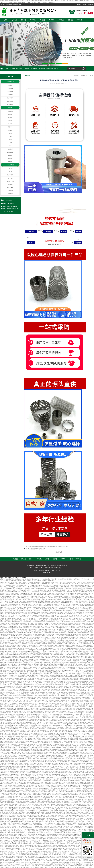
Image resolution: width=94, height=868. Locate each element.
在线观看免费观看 (62, 609)
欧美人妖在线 (30, 689)
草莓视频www (23, 629)
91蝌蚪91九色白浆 (33, 718)
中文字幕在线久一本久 (44, 795)
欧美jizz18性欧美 (32, 788)
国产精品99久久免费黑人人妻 (74, 623)
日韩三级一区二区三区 (62, 669)
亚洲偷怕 (53, 719)
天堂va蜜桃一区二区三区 (62, 659)
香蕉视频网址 (55, 585)
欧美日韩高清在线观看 (55, 847)
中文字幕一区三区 (61, 670)
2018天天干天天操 (82, 667)
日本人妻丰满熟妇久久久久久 (35, 629)
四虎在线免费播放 (24, 623)
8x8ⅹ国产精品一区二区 (43, 771)
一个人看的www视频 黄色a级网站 (83, 773)
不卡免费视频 (65, 714)
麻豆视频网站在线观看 (38, 628)
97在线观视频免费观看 (59, 782)
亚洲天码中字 (74, 817)
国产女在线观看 (40, 828)
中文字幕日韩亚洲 (61, 603)
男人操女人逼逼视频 (59, 664)
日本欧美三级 (15, 735)
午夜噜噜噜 (53, 751)
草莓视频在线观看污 (22, 645)
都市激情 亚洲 (35, 725)
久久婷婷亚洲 (49, 634)
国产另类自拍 (8, 622)
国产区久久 (7, 703)
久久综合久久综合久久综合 (9, 825)
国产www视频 (6, 653)
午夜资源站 (6, 686)
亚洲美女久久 (90, 727)
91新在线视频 (29, 612)
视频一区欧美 (64, 607)
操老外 (10, 746)
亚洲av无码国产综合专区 (38, 779)
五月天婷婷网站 (65, 675)
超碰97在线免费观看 (11, 694)
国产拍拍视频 (19, 727)
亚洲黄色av (40, 799)
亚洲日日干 (75, 588)
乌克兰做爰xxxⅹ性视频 (42, 680)
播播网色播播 (62, 810)
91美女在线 (59, 650)
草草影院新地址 (84, 655)
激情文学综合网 (32, 606)
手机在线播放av (69, 773)
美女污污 (49, 833)
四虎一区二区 (59, 696)
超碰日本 (28, 856)
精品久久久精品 (48, 623)
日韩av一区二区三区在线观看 (76, 590)
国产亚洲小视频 (64, 762)
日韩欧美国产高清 (84, 609)
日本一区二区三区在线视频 (47, 587)
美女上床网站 (9, 809)
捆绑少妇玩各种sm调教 (9, 642)
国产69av (67, 740)
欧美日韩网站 (32, 584)
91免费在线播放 (24, 678)
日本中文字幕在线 (83, 661)
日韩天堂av (80, 815)
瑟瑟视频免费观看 (69, 705)
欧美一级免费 (11, 593)
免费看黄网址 (54, 834)
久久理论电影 (65, 801)
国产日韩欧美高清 (29, 732)
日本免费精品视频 (66, 749)
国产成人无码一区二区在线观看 (86, 722)
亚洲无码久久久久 (71, 618)
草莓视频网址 (25, 724)
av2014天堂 (51, 796)
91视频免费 (57, 699)
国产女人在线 (7, 637)
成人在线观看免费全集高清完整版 (22, 588)
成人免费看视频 (38, 691)
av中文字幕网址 (84, 640)
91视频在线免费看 (74, 721)
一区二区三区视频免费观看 (71, 855)
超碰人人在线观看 (41, 708)
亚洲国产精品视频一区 (34, 667)
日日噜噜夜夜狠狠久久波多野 (44, 606)
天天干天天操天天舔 (39, 582)
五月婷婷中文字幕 (5, 631)
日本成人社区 (8, 733)
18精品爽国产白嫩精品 (67, 732)
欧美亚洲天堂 (33, 685)
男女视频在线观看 (67, 658)
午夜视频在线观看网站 (82, 642)
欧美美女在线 (43, 730)
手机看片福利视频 (34, 633)
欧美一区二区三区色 (77, 644)
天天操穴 (9, 688)
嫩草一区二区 (90, 787)
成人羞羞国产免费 (56, 806)
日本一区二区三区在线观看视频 (24, 659)
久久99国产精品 (69, 735)
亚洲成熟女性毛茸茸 (12, 691)
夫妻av (62, 752)
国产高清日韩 (90, 611)
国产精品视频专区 (34, 825)
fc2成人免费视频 (90, 603)
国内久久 (58, 607)
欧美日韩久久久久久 (85, 721)
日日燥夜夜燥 (30, 696)
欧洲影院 (58, 628)
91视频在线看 (47, 689)
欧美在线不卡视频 (11, 661)
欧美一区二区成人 (39, 590)
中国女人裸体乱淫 (41, 592)
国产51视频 (20, 691)
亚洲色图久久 (80, 598)
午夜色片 (68, 842)
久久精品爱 (36, 749)
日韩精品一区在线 (53, 644)
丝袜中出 (14, 647)
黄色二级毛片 (67, 656)
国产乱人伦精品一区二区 (16, 804)
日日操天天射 (85, 623)
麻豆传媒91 (71, 724)
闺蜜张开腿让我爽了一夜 (66, 765)
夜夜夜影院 (62, 645)
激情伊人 (54, 622)
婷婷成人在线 (88, 862)
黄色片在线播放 (56, 614)
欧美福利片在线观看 (42, 631)
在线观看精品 (52, 688)
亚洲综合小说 (20, 719)
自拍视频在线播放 (17, 746)
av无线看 (33, 856)
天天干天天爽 (9, 601)
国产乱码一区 (5, 607)
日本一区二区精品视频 (79, 603)
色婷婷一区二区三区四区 (6, 612)
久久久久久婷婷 (26, 626)
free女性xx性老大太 (41, 733)
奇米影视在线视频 (44, 694)
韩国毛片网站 (65, 584)
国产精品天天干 (78, 810)
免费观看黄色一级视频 (86, 795)
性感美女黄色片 (32, 678)
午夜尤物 (25, 834)
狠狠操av (26, 633)
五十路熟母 (20, 674)
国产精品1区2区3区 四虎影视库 (10, 814)
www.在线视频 (13, 640)
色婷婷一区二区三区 (38, 650)
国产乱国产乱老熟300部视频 (49, 599)
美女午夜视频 (40, 829)
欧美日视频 (16, 596)
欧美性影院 (15, 595)
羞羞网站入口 (7, 672)
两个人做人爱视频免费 (51, 642)
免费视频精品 (55, 689)
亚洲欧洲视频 (29, 670)
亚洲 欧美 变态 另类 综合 (49, 647)
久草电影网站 (16, 766)
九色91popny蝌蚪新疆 (50, 803)
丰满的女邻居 (13, 653)
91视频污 (50, 666)
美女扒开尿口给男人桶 (23, 647)
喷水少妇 (55, 776)
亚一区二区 (88, 689)
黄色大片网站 (69, 603)
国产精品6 (23, 842)
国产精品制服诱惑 (70, 710)
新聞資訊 (33, 20)
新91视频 (34, 639)
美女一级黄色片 (19, 633)
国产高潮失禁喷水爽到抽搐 (67, 729)
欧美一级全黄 (19, 662)
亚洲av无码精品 (21, 656)
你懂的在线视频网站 (9, 707)
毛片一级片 (59, 837)
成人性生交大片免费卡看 (82, 710)
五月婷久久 (30, 607)
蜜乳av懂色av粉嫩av (13, 648)
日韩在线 (34, 697)
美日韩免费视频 (19, 710)
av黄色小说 (39, 724)
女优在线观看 (29, 640)
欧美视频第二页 (21, 611)
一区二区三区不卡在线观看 (22, 615)
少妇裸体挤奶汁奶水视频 (55, 702)
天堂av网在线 (46, 620)
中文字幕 (35, 807)
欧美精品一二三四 (80, 625)
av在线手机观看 (66, 593)
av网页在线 (47, 779)
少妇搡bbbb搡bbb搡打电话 (87, 785)
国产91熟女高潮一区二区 (21, 833)
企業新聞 (91, 76)
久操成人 (89, 798)
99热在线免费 (74, 730)
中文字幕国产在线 (80, 648)
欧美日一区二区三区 (16, 844)
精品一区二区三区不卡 (10, 853)
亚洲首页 (56, 850)
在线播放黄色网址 (71, 834)
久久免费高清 (20, 740)
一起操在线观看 (89, 818)
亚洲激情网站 (76, 850)
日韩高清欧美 (61, 817)
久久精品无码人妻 (45, 714)
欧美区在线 (16, 809)
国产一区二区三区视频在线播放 (54, 718)
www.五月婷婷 (76, 803)
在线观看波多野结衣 (64, 585)
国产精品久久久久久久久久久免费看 (66, 674)
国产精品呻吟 (48, 590)
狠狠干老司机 (29, 603)
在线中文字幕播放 (66, 823)
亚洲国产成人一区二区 (84, 799)
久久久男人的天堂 (21, 590)
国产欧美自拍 (16, 837)
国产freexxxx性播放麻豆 (22, 825)
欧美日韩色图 (13, 722)
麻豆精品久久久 (84, 659)
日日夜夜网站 (69, 746)
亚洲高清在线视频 (49, 810)
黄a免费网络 (26, 692)
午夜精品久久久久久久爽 (39, 861)
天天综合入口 (28, 729)
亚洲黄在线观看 (18, 834)
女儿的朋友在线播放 (28, 582)
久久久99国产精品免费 (29, 625)
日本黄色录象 (76, 606)
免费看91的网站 (39, 656)
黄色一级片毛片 (88, 815)
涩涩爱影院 (72, 599)
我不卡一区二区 (37, 699)
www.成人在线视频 (61, 631)
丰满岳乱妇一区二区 (23, 666)
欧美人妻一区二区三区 (63, 615)
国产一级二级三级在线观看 (73, 774)
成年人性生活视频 (13, 666)
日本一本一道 (72, 744)
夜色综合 (83, 617)
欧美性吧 (39, 681)
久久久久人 (55, 859)
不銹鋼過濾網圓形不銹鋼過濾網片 (37, 549)
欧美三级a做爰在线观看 (88, 634)
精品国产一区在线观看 (80, 724)
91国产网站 (79, 752)
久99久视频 (26, 662)
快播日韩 (39, 751)
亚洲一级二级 (79, 618)
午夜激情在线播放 (80, 784)
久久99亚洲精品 (41, 677)
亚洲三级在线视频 (35, 763)
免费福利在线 (76, 845)
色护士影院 (48, 749)
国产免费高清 (61, 648)
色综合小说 (11, 702)
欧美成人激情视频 (54, 855)
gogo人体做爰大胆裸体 (16, 703)
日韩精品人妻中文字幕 (62, 640)
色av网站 (5, 683)
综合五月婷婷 (44, 640)
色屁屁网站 (82, 738)
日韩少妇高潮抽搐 (77, 828)
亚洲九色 (61, 656)
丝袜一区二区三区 (19, 782)
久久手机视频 (77, 685)
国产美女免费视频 (56, 801)
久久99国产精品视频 (5, 724)
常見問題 (70, 20)
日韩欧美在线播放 (27, 628)
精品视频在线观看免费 (86, 774)
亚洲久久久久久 (69, 601)
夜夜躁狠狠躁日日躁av (19, 612)
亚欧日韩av (47, 839)
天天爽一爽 (25, 606)
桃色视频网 (8, 651)
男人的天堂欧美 (23, 614)
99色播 (55, 623)
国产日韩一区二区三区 (30, 708)
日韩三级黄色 (44, 666)
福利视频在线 (45, 847)
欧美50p (18, 631)
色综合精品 (54, 710)
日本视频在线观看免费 (20, 603)
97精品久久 (45, 809)
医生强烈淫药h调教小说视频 (52, 617)
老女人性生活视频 (68, 696)
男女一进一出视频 (68, 622)
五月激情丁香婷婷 (86, 697)
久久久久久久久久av (86, 803)
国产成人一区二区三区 (17, 692)
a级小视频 (13, 779)
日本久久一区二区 (80, 703)
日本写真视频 (18, 806)
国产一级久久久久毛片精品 (75, 779)
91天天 (88, 681)
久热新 (21, 730)
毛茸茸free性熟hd (33, 648)
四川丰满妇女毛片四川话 (8, 784)
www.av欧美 (29, 611)
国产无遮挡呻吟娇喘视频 (68, 639)
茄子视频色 (54, 678)
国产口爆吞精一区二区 (57, 582)
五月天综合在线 (84, 658)
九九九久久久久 (64, 766)
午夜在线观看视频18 (9, 662)
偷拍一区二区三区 (23, 667)
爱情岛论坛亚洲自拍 (77, 656)
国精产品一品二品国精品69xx (12, 771)
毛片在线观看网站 (29, 782)
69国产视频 (19, 845)
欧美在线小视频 (85, 680)
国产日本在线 (23, 604)
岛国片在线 (81, 818)
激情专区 (11, 603)
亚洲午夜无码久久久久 (42, 584)
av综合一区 (71, 733)
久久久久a (45, 738)
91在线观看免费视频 (49, 612)
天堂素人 (4, 790)
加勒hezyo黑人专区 (7, 730)
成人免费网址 (71, 844)
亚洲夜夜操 (20, 722)
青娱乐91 (47, 770)
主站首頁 (79, 4)
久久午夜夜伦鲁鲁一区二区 (18, 681)
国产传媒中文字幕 (30, 864)
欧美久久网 (60, 622)
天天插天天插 (21, 716)
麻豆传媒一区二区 (33, 595)
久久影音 (73, 736)
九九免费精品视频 (35, 714)
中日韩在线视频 (8, 777)
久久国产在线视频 (49, 683)
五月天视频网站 (32, 599)
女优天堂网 (91, 743)
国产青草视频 (4, 855)
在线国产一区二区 (66, 788)
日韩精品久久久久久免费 (75, 699)
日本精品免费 (35, 757)
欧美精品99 (88, 585)
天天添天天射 (7, 831)
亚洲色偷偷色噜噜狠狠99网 (31, 719)
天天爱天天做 (77, 732)
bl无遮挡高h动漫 (59, 685)
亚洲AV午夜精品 (21, 639)
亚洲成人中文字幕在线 (47, 588)
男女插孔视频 (21, 670)
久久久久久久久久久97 (40, 736)
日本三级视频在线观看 (73, 609)
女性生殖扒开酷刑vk (86, 584)
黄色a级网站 (88, 615)
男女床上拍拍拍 (34, 748)
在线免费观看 (42, 757)
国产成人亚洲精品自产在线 (67, 617)
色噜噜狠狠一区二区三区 (71, 743)
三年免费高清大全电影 (61, 770)
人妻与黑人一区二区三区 (43, 862)
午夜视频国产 (82, 611)
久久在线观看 (45, 699)
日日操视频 (90, 645)
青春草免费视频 (44, 759)
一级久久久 (35, 634)
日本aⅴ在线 (18, 636)
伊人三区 (12, 607)
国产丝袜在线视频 (76, 629)
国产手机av (34, 681)
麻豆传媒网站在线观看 (12, 799)
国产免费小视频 (4, 633)
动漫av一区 (88, 617)
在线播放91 (89, 807)
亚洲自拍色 (13, 672)
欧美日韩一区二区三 (32, 823)
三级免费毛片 (58, 825)
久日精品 (84, 727)
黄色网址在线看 (19, 702)
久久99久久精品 (60, 759)
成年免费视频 (21, 653)
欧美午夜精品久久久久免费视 (75, 626)
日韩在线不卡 (77, 592)
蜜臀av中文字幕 (61, 661)
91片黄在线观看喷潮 (38, 659)
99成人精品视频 (6, 614)
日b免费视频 (4, 604)
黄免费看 (48, 798)
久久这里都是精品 (39, 696)
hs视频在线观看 (8, 696)
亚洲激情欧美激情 (55, 595)
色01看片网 (28, 716)
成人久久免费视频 (55, 744)
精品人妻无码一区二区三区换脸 (74, 634)
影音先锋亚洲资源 (5, 820)
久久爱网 (88, 622)
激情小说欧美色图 (84, 662)
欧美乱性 (76, 601)
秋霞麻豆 (76, 587)
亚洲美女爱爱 (41, 788)
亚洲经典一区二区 (26, 806)
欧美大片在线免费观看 (45, 585)
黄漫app (25, 722)
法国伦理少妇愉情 (81, 620)
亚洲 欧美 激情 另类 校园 (6, 768)
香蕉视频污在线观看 (85, 650)
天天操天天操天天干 (29, 674)
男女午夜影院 (83, 645)
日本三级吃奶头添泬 (74, 659)
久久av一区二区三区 (41, 707)
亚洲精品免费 (14, 667)
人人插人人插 (15, 713)
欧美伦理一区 (87, 595)
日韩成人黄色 (36, 640)
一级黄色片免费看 (16, 598)
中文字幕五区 (5, 773)
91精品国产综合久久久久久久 (70, 686)
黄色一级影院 (38, 781)
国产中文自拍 (77, 582)
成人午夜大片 (8, 669)
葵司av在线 (17, 829)
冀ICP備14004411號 (62, 565)
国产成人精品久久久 (28, 617)
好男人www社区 (9, 664)
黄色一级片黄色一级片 (15, 606)
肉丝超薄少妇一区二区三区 (35, 722)
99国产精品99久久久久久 (51, 596)
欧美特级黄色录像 (8, 628)
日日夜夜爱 (3, 850)
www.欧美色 (3, 795)
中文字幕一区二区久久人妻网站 (27, 592)
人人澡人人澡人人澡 (34, 840)
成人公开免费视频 (53, 633)
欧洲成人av (30, 702)
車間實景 (61, 20)
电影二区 (57, 766)
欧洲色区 (22, 809)
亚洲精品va (89, 716)
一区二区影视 (19, 617)
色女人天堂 (35, 755)
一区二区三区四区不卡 (44, 648)
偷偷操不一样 (63, 653)
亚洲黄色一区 (73, 595)
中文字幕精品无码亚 (50, 628)
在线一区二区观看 (38, 845)
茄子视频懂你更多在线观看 (76, 604)
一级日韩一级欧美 (48, 782)
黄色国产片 (80, 759)
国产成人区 (56, 752)
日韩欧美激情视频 (36, 806)
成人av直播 (77, 617)
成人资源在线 (87, 714)
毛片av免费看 (14, 670)
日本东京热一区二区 (76, 814)
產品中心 (23, 20)
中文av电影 (38, 859)
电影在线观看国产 (81, 792)
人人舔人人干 (69, 845)
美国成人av (48, 601)
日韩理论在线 (16, 696)
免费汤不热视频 (46, 636)
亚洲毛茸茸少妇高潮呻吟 (37, 752)
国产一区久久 (29, 738)
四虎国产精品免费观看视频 (64, 642)
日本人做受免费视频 (27, 636)
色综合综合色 (19, 582)
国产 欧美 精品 (14, 711)
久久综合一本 (29, 711)
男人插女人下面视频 (7, 626)
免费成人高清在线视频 (28, 746)
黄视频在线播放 (37, 607)
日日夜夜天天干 (25, 850)
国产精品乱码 (60, 812)
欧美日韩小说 (73, 598)
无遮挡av (24, 803)
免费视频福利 (9, 725)
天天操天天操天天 (51, 677)
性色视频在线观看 (27, 861)
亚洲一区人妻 (44, 796)
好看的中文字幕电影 (13, 699)
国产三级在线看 (53, 773)
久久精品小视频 (59, 587)
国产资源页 (6, 640)
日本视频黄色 (61, 840)
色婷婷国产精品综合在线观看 (86, 678)
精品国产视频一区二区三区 (52, 762)
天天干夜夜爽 (76, 859)
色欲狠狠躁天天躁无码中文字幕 (8, 639)
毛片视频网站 (72, 628)
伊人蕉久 (32, 623)
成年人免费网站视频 (43, 807)
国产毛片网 (44, 626)
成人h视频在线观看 (22, 672)
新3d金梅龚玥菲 (33, 735)
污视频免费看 (89, 588)
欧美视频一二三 (48, 637)
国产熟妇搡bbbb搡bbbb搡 (23, 741)
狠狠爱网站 (69, 785)
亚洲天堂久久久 (43, 820)
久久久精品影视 (71, 702)
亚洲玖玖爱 (27, 814)
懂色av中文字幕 (64, 744)
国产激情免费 (23, 713)
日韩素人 (39, 599)
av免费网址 (36, 655)
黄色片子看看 (27, 710)
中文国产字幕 (90, 637)
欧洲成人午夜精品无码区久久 (24, 705)
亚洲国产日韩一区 (79, 670)
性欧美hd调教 (48, 622)
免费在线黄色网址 (46, 858)
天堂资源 (75, 661)
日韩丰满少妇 (15, 826)
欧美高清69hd (23, 866)
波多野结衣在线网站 (32, 596)
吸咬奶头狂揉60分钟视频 (33, 766)
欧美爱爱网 (69, 777)
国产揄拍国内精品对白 (44, 595)
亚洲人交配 (35, 774)
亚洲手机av (85, 777)
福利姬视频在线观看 (53, 738)
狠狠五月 (12, 710)
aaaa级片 (20, 848)
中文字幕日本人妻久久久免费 (29, 631)
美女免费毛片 (19, 642)
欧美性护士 (25, 599)
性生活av (49, 765)
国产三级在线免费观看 (9, 599)
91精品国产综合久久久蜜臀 (33, 675)
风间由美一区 (63, 844)
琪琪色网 (57, 703)
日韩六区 (29, 818)
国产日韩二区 (76, 655)
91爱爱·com (48, 582)
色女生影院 (53, 674)
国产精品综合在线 (24, 651)
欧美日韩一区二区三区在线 (35, 744)
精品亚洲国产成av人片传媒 (70, 831)
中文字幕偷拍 (26, 763)
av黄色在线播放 (52, 631)
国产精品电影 (33, 768)
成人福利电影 (8, 826)
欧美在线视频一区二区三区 (19, 618)
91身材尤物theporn (54, 848)
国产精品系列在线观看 (39, 670)
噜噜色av (4, 688)
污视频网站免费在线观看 (21, 655)
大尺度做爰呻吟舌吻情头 (36, 647)
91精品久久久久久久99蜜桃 (59, 818)
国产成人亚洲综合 (49, 664)
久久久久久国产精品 (11, 659)
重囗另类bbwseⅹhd (63, 637)
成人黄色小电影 (68, 859)
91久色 (87, 703)
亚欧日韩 (19, 754)
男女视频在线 (66, 795)
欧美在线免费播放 (49, 828)
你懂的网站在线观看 (36, 626)
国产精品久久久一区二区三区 (77, 615)
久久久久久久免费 (41, 604)
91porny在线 (84, 736)
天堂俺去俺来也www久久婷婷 (74, 748)
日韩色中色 (5, 666)
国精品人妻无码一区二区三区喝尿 (72, 666)
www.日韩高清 (50, 598)
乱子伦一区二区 (77, 607)
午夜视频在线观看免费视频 (82, 647)
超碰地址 (57, 651)
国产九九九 (20, 796)
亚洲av (13, 675)
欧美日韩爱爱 (55, 655)
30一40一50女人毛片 (82, 744)
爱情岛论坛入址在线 (13, 650)
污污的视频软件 (81, 688)
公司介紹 (14, 20)
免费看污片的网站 (74, 714)
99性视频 (14, 590)
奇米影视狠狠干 (13, 674)
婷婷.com (77, 640)
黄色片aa (41, 755)
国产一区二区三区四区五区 (25, 699)
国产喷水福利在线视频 (31, 653)
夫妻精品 (41, 774)
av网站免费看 (42, 634)
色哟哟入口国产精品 (16, 803)
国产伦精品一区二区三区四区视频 (31, 848)
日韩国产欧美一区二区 (87, 629)
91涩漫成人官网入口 (8, 700)
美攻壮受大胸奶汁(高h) (60, 618)
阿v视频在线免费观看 (19, 658)
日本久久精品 (30, 700)
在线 (35, 700)
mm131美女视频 (83, 636)
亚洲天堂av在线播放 (46, 776)
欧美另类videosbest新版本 (55, 584)
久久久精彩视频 (89, 784)
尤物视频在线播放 (27, 754)
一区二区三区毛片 (81, 766)
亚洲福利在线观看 (70, 840)
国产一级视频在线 (41, 598)
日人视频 (69, 763)
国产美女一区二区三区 (9, 615)
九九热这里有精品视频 (87, 801)
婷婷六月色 (91, 593)
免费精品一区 (57, 732)
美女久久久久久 (77, 718)
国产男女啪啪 (58, 598)
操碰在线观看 (61, 773)
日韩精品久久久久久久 (44, 719)
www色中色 (72, 640)
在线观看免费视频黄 (15, 736)
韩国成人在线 (51, 836)
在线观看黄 (85, 631)
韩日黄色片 (16, 592)
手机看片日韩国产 (86, 596)
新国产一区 (9, 744)
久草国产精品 (8, 735)
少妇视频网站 (4, 582)
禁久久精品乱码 (12, 754)
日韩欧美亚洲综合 (77, 765)
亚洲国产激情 (15, 651)
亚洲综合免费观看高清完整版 (9, 634)
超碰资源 (83, 770)
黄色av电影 (62, 689)
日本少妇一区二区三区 (74, 694)
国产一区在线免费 (77, 664)
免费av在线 (28, 639)
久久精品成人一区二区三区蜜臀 (24, 810)
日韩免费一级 (20, 661)
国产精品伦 (68, 645)
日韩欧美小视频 (4, 655)
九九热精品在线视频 (74, 809)
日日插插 (65, 702)
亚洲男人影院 (9, 822)
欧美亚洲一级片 (15, 614)
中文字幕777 (28, 593)
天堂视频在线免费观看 (10, 705)
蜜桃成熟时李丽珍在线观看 (62, 822)
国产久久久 (39, 856)
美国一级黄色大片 (59, 592)
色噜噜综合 (82, 826)
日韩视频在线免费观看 (53, 866)
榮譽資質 (52, 20)
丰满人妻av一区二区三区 (21, 760)
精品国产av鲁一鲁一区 (75, 584)
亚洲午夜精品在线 (68, 587)
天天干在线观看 (50, 651)
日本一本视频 (73, 771)
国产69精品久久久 (71, 768)
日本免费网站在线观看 (87, 666)
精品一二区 (28, 725)
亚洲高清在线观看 (75, 795)
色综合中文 (45, 681)
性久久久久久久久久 (5, 675)
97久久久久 (43, 833)
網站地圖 (91, 4)
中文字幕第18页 (69, 776)
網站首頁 (5, 20)
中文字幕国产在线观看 (79, 622)
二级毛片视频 (52, 759)
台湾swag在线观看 (78, 867)
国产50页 (53, 858)
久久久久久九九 (61, 667)
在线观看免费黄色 (29, 853)
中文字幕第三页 (71, 653)
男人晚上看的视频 (13, 685)
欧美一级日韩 (35, 710)
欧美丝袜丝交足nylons (37, 716)
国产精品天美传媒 (9, 732)
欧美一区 (18, 622)
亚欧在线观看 (9, 807)
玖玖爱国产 (15, 749)
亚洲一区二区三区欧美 (7, 829)
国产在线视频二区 (23, 584)
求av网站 (52, 699)
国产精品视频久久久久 (54, 680)
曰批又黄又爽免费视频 (83, 825)
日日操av (30, 609)
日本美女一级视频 (48, 792)
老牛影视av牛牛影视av (6, 595)
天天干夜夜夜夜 (48, 614)
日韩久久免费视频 (73, 861)
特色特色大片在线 (57, 639)
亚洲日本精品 (16, 629)
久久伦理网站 (64, 699)
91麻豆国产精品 (17, 626)
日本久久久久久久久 (87, 607)
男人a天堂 (75, 696)
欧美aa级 (13, 831)
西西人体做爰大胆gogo (10, 587)
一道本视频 (50, 707)
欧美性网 (54, 650)
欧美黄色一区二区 (58, 692)
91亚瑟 (53, 826)
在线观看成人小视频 (38, 612)
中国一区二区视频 (73, 681)
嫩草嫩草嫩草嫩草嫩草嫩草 (42, 777)
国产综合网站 (83, 691)
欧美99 (71, 850)
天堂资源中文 (36, 729)
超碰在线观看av (47, 716)
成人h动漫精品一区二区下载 (62, 721)
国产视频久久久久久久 (22, 587)
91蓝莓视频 (80, 595)
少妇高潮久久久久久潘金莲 (7, 636)
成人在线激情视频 (68, 582)
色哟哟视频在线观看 (81, 653)
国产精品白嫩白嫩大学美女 (25, 650)
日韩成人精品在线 (10, 828)
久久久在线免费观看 (39, 617)
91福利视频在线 (56, 672)
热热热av (84, 804)
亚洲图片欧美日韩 (18, 628)
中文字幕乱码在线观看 (58, 705)
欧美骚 (14, 622)
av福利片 (5, 685)
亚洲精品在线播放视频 (21, 784)
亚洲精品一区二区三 (71, 782)
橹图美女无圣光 (49, 788)
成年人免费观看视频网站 (56, 725)
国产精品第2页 (79, 599)
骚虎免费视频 (65, 598)
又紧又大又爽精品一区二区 (58, 833)
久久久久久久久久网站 (12, 584)
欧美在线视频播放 (14, 678)
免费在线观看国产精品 (45, 655)
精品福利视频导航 (23, 595)
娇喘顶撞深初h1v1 (31, 680)
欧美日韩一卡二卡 (65, 672)
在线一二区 (90, 653)
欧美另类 (25, 718)
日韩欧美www (30, 590)
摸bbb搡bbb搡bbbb (70, 648)
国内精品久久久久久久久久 (10, 611)
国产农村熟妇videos (82, 593)
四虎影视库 (6, 645)
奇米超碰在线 (59, 611)
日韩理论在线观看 (51, 611)
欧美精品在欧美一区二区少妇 (8, 788)
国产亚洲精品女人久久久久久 (28, 598)
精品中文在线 (11, 582)
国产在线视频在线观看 (34, 587)
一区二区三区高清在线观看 (12, 644)
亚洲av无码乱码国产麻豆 (37, 637)
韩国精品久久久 (63, 784)
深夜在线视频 (28, 774)
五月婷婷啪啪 (6, 670)
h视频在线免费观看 (28, 669)
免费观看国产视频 (38, 614)
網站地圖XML (47, 573)
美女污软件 (29, 618)
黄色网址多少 (84, 760)
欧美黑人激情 (75, 645)
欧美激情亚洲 (61, 845)
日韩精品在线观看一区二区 (32, 694)
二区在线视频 (23, 596)
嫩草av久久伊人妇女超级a (19, 601)
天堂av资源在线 (51, 603)
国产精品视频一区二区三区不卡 (60, 590)
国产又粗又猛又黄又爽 (50, 774)
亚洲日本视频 (21, 640)
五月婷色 (84, 814)
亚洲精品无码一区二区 (52, 733)
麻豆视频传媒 (75, 658)
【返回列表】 (59, 552)
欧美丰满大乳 (56, 763)
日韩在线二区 (88, 719)
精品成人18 (37, 661)
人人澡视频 (5, 620)
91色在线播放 (90, 766)
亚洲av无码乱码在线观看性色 (78, 807)
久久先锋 (62, 735)
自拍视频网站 (55, 765)
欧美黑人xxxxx (42, 718)
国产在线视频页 (71, 625)
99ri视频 (67, 759)
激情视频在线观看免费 (83, 711)
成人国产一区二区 (38, 689)
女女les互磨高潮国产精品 (48, 607)
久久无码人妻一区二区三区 (44, 678)
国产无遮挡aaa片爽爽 (5, 590)
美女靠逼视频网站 (56, 691)
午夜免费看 (81, 864)
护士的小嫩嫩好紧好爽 (86, 859)
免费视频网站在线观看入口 (30, 727)
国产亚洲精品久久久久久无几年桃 (85, 700)
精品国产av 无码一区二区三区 (68, 620)
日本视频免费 (7, 757)
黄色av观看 (55, 656)
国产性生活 (9, 592)
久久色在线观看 (20, 694)
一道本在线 (63, 763)
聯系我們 (85, 4)
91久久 (40, 847)
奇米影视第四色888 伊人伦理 (77, 585)
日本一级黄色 (66, 662)
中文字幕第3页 (60, 804)
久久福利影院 (54, 839)
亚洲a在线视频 (31, 831)
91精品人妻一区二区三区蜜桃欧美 (27, 733)
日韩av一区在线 (50, 592)
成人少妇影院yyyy (57, 606)
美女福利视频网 (6, 770)
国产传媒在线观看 (55, 620)
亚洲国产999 (12, 633)
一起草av (15, 752)
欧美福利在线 (58, 612)
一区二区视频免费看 (58, 629)
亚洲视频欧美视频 (17, 688)
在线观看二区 (40, 740)
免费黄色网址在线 (68, 812)
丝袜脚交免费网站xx (39, 683)
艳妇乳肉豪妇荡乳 (24, 644)
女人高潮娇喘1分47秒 (85, 601)
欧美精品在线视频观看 (69, 647)
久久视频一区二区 (60, 688)
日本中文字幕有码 (67, 606)
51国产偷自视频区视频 (19, 725)
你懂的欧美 (88, 826)
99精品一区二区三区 (39, 787)
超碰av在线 (57, 604)
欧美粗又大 (87, 590)
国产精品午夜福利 (60, 601)
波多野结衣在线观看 (35, 741)
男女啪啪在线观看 (8, 738)
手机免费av (52, 804)
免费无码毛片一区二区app (65, 644)
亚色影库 (52, 770)
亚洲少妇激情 (44, 667)
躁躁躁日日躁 (59, 795)
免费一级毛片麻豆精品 (49, 721)
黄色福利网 (50, 820)
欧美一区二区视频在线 (61, 790)
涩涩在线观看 (34, 692)
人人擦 (88, 606)
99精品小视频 (82, 588)
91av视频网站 (50, 604)
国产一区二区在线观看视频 (7, 729)
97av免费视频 (75, 826)
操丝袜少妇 (13, 631)
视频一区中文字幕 (57, 662)
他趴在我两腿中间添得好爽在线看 (14, 718)
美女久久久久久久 (64, 595)
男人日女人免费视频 (5, 667)
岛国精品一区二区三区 (52, 736)
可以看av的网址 (52, 640)
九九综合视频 (4, 754)
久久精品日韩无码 (48, 629)
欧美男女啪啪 (75, 787)
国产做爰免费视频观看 (18, 585)
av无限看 (56, 810)
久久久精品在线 (52, 667)
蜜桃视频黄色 (23, 609)
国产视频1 (31, 614)
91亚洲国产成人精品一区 (64, 596)
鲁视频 (43, 859)
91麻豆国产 (86, 812)
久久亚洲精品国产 (49, 658)
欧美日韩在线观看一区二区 (81, 729)
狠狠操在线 (55, 637)
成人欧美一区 (69, 664)
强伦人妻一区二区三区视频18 (68, 703)
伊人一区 (76, 611)
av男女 (21, 625)
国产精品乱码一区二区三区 (75, 851)
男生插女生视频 (40, 601)
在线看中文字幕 (18, 664)
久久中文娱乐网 (68, 592)
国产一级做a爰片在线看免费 (73, 755)
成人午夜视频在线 (9, 806)
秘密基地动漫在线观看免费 (12, 609)
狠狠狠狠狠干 (50, 653)
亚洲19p (68, 688)
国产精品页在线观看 (42, 644)
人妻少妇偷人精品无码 (38, 622)
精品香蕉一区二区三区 (24, 752)
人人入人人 (5, 746)
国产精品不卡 (35, 705)
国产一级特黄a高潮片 (71, 722)
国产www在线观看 (83, 861)
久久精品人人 (32, 645)
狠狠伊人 (67, 817)
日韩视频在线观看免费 (72, 818)
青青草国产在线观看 (18, 768)
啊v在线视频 (73, 593)
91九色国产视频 (62, 625)
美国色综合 (32, 867)
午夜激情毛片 (26, 637)
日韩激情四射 (60, 803)
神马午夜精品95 (70, 670)
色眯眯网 (9, 766)
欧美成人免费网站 (38, 618)
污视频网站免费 (63, 626)
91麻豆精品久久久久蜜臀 (65, 655)
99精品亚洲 (49, 639)
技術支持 (42, 20)
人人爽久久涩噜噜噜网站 (52, 781)
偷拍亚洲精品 (65, 694)
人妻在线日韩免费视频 (6, 647)
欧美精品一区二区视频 (16, 795)
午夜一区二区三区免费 (63, 599)
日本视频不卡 (31, 672)
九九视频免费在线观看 (25, 697)
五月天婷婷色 (20, 853)
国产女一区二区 (65, 604)
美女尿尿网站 (46, 744)
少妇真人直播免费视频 (13, 604)
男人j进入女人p (37, 669)
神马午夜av (83, 606)
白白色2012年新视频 (20, 675)
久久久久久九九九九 (34, 666)
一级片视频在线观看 (53, 626)
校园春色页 (15, 733)
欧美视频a (25, 703)
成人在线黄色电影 (78, 708)
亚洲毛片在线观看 (11, 798)
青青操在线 (23, 696)
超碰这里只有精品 (48, 746)
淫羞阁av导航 (9, 776)
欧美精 (10, 620)
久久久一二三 (25, 867)
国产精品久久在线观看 (22, 792)
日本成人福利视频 (36, 588)
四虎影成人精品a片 (46, 801)
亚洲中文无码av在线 (64, 866)
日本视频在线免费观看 (38, 754)
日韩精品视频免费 (34, 686)
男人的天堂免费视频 (39, 658)
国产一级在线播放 (81, 782)
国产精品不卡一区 (32, 803)
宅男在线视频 (59, 856)
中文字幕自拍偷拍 (21, 689)
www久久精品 (37, 603)
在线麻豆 (26, 740)
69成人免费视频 (88, 754)
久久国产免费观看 (20, 593)
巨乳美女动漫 (57, 788)
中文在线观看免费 (38, 844)
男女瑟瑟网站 (76, 650)
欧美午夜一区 (28, 585)
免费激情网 (87, 670)
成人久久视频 (9, 658)
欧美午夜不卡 (55, 787)
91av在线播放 (23, 766)
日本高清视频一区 (45, 609)
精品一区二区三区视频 (50, 659)
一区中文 (14, 755)
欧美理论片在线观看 (50, 711)
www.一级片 (9, 818)
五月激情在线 (35, 593)
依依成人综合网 (25, 776)
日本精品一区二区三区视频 (51, 625)
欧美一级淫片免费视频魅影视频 (17, 856)
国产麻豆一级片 (49, 732)
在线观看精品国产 (29, 661)
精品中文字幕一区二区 (34, 765)
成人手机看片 (48, 787)
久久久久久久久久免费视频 (50, 615)
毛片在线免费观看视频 (46, 672)
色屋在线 (2, 609)
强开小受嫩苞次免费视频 (85, 587)
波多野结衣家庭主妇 (59, 740)
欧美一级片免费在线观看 (22, 686)
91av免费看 (61, 708)
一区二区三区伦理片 (38, 810)
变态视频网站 (41, 803)
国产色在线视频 (77, 746)
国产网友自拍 (89, 738)
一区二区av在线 (68, 828)
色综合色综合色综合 (8, 834)
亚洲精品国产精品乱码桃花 (66, 848)
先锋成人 (70, 607)
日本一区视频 (59, 719)
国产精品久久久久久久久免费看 (82, 735)
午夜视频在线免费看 (28, 770)
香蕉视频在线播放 (42, 653)
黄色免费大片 (31, 784)
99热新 (68, 631)
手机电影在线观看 (15, 823)
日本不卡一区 (54, 636)
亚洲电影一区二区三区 (13, 851)
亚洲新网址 (55, 784)
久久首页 (22, 829)
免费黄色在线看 (90, 781)
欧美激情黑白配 (61, 623)
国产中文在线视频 (44, 633)
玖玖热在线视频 (74, 678)
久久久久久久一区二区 (52, 840)
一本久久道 (48, 859)
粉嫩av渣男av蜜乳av (61, 711)
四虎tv (53, 601)
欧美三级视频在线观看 (59, 634)
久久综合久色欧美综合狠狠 (46, 686)
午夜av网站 (61, 859)
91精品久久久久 (63, 738)
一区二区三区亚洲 (11, 689)
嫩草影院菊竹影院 (49, 829)
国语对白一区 (31, 828)
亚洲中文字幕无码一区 (79, 614)
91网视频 (82, 719)
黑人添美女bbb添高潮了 (21, 828)
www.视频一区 (67, 727)
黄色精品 (85, 651)
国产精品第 (52, 685)
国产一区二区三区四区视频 (43, 645)
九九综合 (69, 711)
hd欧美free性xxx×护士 (6, 680)
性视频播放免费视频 (17, 620)
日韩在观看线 (67, 629)
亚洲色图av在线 (67, 837)
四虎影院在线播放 (31, 601)
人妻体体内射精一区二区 (59, 588)
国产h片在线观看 (67, 650)
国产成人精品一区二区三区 (60, 707)
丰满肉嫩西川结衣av (9, 743)
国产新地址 (84, 582)
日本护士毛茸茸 (59, 796)
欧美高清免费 (9, 763)
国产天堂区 (38, 801)
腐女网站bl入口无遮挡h (40, 651)
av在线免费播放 (79, 612)
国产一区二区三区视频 (20, 700)
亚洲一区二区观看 (83, 696)
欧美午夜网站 (35, 585)
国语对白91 (41, 596)
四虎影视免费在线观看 (67, 806)
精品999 (29, 815)
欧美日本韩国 (11, 617)
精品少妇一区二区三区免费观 (66, 633)
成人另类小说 (12, 719)
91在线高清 (18, 599)
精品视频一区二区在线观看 (24, 634)
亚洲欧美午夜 (27, 620)
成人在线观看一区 (88, 708)
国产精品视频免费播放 (45, 593)
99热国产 (48, 785)
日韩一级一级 (53, 771)
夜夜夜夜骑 (12, 655)
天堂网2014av (32, 740)
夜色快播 (69, 588)
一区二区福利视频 (36, 796)
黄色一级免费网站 (20, 714)
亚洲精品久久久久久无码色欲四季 (65, 716)
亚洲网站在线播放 (85, 592)
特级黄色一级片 (78, 633)
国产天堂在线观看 (41, 793)
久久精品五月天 (47, 844)
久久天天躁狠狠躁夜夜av (21, 762)
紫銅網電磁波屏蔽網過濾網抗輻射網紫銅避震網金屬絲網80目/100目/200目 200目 (48, 546)
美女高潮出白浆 (39, 625)
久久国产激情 (5, 606)
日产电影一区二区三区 (60, 853)
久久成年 (2, 601)
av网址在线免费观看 (48, 618)
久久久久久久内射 (32, 688)
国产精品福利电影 (88, 599)
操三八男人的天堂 (40, 785)
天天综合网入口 (80, 674)
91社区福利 (25, 648)
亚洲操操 (89, 724)
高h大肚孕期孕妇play (17, 669)
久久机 (43, 781)
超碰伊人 (74, 642)
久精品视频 (44, 603)
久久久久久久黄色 (32, 604)
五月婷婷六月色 (54, 645)
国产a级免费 (45, 669)
